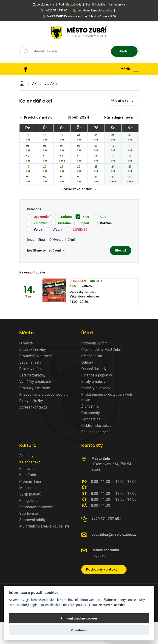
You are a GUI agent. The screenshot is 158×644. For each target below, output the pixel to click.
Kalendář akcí (30, 462)
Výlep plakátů (30, 494)
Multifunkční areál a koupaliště (44, 526)
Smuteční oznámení (35, 356)
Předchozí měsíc (36, 117)
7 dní (71, 240)
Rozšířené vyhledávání (46, 250)
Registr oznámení (95, 432)
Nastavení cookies (112, 605)
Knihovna (41, 223)
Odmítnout (79, 630)
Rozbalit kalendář (79, 189)
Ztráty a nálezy (93, 382)
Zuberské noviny (33, 350)
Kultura (66, 217)
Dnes (30, 240)
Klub (103, 217)
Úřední (57, 230)
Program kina (30, 481)
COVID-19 (80, 230)
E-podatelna (91, 419)
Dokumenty (91, 413)
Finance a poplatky (97, 375)
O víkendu (56, 240)
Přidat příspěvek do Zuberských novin (107, 397)
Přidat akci (122, 101)
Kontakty (92, 445)
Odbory (87, 362)
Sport (85, 223)
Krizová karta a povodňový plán (45, 394)
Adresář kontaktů (33, 407)
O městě (26, 343)
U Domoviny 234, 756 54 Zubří (111, 464)
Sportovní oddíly (32, 520)
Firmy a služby (31, 401)
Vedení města (30, 362)
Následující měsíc (121, 117)
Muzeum (64, 223)
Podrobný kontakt (104, 569)
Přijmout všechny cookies (79, 618)
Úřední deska (92, 356)
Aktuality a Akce (45, 84)
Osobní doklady (94, 369)
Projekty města (31, 369)
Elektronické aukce (96, 426)
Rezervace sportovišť (36, 507)
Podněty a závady (96, 388)
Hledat (124, 51)
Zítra (42, 240)
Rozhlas (106, 223)
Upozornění (42, 217)
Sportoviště (28, 513)
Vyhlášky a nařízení (35, 382)
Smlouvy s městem (35, 388)
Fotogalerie (28, 501)
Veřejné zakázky (32, 375)
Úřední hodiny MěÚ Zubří (101, 350)
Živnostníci (90, 406)
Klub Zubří (28, 475)
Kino (86, 217)
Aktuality (26, 456)
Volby (38, 230)
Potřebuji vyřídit (94, 343)
